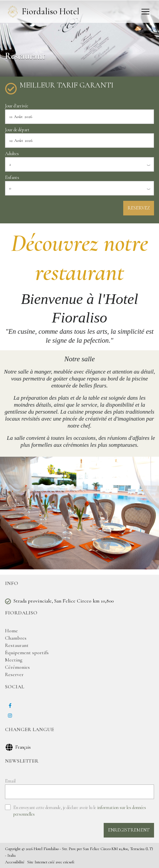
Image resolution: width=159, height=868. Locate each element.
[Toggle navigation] (145, 12)
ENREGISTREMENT (129, 830)
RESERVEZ (139, 208)
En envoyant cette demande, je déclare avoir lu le (80, 811)
